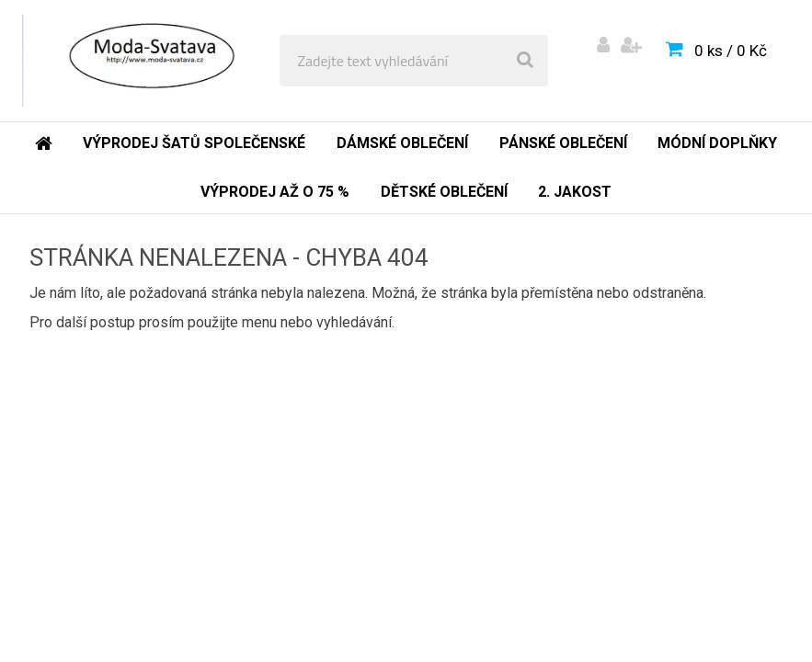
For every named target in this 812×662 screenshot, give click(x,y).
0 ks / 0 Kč (731, 51)
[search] (525, 61)
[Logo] (149, 61)
